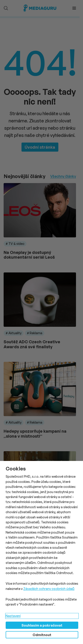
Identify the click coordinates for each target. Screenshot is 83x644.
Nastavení (13, 616)
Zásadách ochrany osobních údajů (49, 589)
